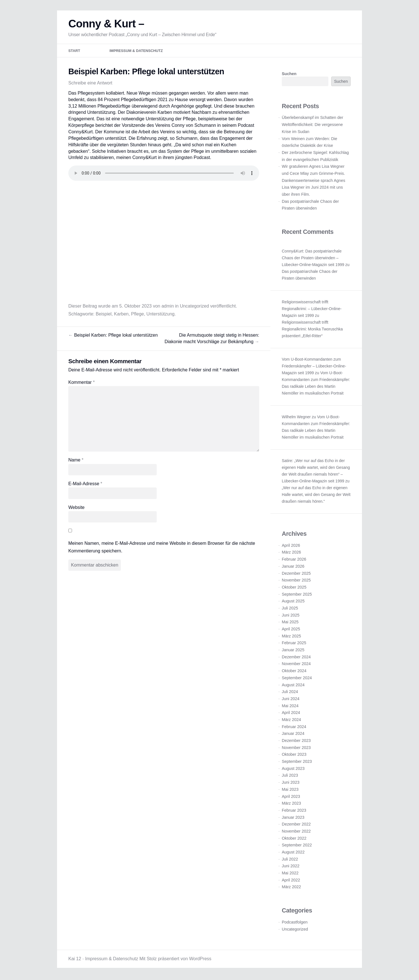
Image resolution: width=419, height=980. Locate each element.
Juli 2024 (290, 692)
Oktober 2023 (294, 755)
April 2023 (291, 797)
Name (76, 461)
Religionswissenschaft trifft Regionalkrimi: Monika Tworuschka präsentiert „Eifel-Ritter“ (312, 330)
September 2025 (297, 595)
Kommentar (81, 383)
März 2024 (291, 720)
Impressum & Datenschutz (136, 52)
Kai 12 (75, 960)
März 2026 (291, 553)
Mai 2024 (290, 706)
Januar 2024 (293, 734)
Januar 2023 (293, 818)
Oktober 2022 (294, 839)
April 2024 (291, 713)
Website (77, 508)
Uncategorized (194, 307)
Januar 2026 (293, 567)
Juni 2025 (291, 616)
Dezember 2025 (296, 574)
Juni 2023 (291, 783)
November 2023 (296, 748)
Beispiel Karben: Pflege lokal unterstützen (113, 336)
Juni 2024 (291, 700)
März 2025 (291, 637)
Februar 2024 (294, 728)
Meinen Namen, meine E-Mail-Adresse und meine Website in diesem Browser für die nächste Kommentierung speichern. (162, 548)
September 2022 (297, 846)
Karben (121, 315)
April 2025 (291, 630)
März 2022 (291, 888)
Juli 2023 (290, 776)
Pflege (137, 315)
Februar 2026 (294, 560)
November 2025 (296, 581)
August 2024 (293, 685)
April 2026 (291, 546)
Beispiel (104, 315)
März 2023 (291, 804)
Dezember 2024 (296, 658)
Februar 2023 (294, 811)
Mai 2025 (290, 623)
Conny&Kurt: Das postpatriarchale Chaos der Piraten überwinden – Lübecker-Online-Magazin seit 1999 (313, 259)
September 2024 (297, 679)
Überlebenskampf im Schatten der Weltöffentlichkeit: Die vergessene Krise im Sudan (313, 125)
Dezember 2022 (296, 825)
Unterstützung (161, 315)
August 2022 (293, 853)
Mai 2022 (290, 874)
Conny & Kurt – (106, 24)
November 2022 (296, 832)
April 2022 (291, 881)
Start (74, 52)
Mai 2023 (290, 790)
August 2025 (293, 602)
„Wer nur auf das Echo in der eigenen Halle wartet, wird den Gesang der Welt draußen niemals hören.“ (316, 495)
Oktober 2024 (294, 672)
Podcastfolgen (295, 923)
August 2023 (293, 769)
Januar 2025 (293, 651)
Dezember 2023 (296, 741)
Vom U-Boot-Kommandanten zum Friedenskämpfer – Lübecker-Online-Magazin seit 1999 (314, 367)
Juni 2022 (291, 867)
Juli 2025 (290, 609)
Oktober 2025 (294, 588)
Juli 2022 (290, 860)
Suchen (289, 75)
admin (168, 307)
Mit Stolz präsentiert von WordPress (175, 960)
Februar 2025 (294, 644)
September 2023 (297, 762)
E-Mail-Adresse (85, 484)
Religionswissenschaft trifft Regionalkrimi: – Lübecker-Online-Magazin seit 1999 (312, 310)
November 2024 (296, 665)
